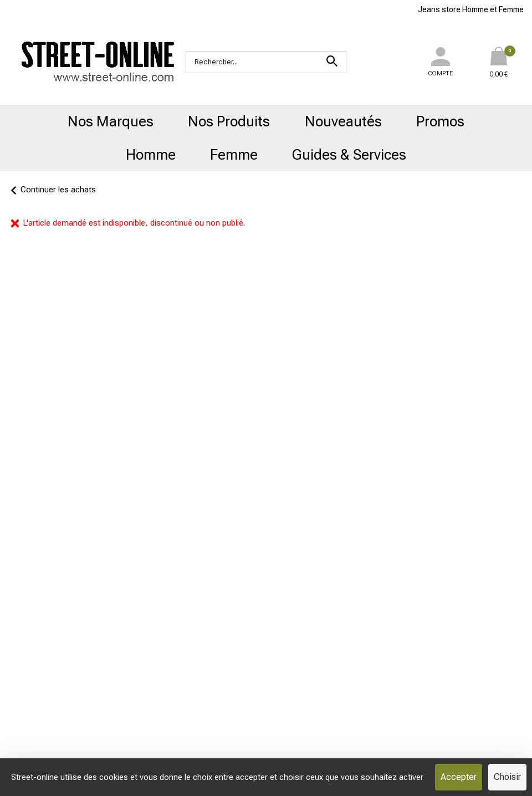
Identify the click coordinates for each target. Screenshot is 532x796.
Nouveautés (343, 121)
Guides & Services (349, 155)
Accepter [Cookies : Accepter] (459, 777)
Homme (151, 155)
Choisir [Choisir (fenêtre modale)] (507, 777)
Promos (440, 121)
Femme (234, 155)
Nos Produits (229, 121)
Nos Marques (111, 121)
